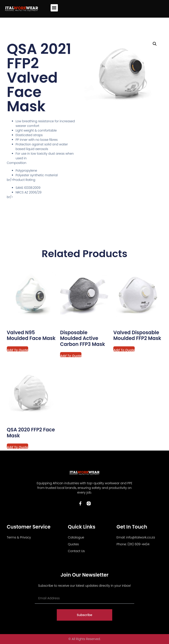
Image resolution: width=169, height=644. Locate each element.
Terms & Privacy (19, 537)
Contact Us (76, 551)
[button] (54, 8)
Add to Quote (17, 350)
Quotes (73, 544)
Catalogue (76, 537)
